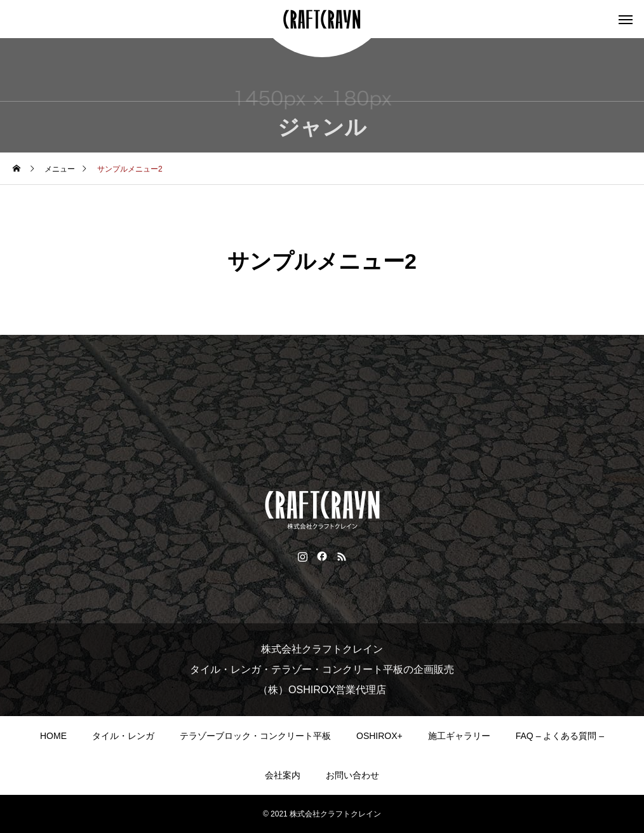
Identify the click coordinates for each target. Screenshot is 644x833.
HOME (53, 736)
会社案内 (283, 775)
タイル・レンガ (123, 736)
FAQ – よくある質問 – (560, 736)
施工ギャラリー (459, 736)
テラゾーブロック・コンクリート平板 (255, 736)
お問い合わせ (352, 775)
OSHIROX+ (379, 736)
